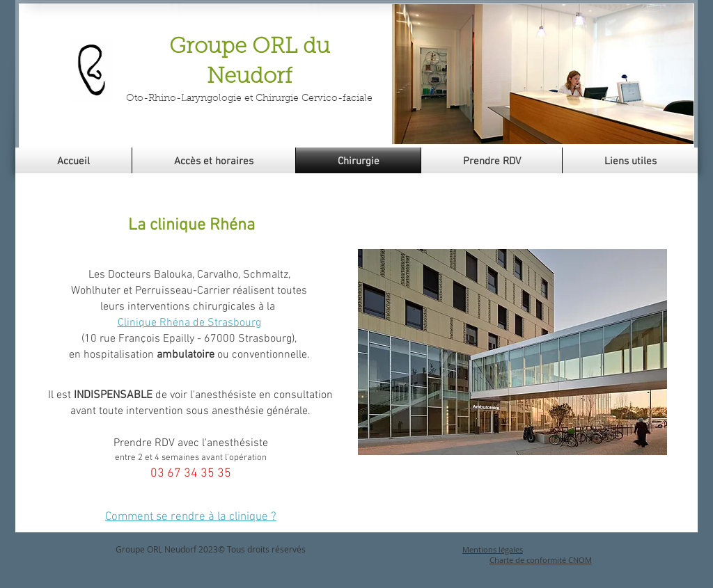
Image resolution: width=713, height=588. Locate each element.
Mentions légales (493, 549)
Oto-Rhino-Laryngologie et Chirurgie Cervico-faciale (249, 99)
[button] (543, 74)
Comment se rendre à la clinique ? (191, 517)
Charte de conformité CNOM (541, 560)
